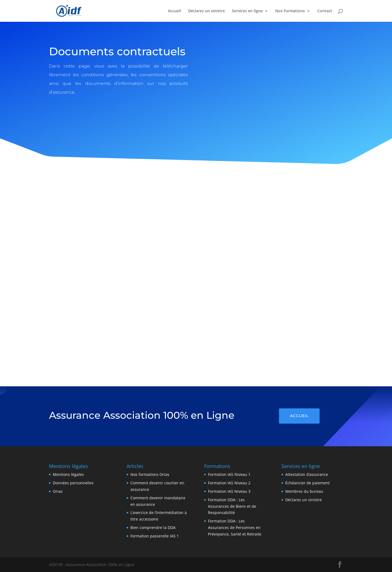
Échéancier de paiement (307, 483)
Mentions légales (68, 474)
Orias (58, 491)
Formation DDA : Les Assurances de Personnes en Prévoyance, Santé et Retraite (235, 527)
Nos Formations (290, 11)
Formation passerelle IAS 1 (155, 536)
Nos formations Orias (150, 474)
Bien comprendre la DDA (153, 527)
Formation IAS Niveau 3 (229, 491)
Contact (325, 11)
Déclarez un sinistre (206, 11)
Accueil (174, 11)
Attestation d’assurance (307, 474)
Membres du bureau (304, 491)
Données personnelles (73, 483)
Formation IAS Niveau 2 (229, 483)
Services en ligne (247, 11)
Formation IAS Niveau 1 (229, 474)
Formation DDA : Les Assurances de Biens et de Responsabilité (232, 506)
